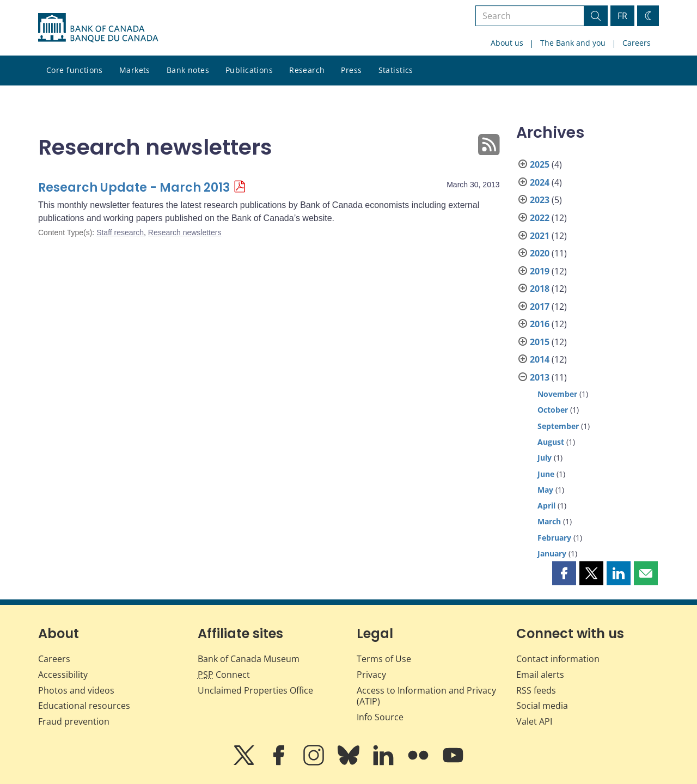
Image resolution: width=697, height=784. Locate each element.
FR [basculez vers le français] (622, 16)
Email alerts (540, 675)
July (545, 458)
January (552, 553)
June (546, 474)
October (553, 410)
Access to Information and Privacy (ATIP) (426, 696)
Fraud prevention (74, 721)
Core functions (75, 70)
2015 (540, 342)
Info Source (380, 717)
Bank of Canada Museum (249, 659)
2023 (540, 200)
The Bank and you (573, 43)
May (545, 490)
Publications (249, 70)
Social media (542, 706)
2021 (540, 236)
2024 (540, 182)
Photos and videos (76, 690)
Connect (224, 675)
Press (351, 70)
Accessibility (63, 675)
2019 (540, 271)
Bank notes (188, 70)
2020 (540, 253)
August (551, 442)
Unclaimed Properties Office (255, 690)
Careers (637, 43)
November (557, 394)
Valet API (534, 721)
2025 (540, 164)
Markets (135, 70)
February (554, 538)
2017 (540, 307)
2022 (540, 218)
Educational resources (84, 706)
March (549, 521)
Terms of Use (384, 659)
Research (307, 70)
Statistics (396, 70)
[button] (564, 573)
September (558, 426)
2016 (540, 324)
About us (507, 43)
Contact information (558, 659)
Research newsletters (185, 232)
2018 (540, 289)
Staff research (120, 232)
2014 (540, 359)
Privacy (371, 675)
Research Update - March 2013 (134, 188)
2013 (540, 377)
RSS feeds (536, 690)
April (546, 506)
